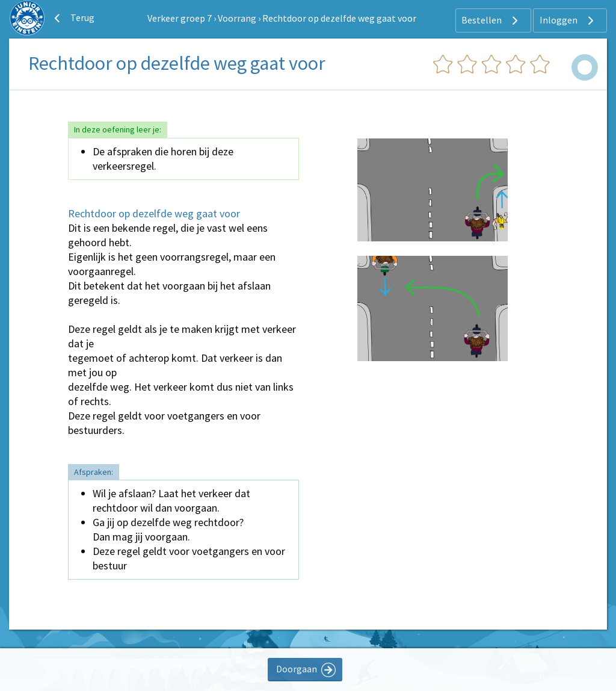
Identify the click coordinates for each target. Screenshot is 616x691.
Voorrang (237, 18)
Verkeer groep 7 (180, 18)
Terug (73, 18)
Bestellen (491, 20)
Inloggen (568, 20)
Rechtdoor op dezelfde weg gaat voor (339, 18)
